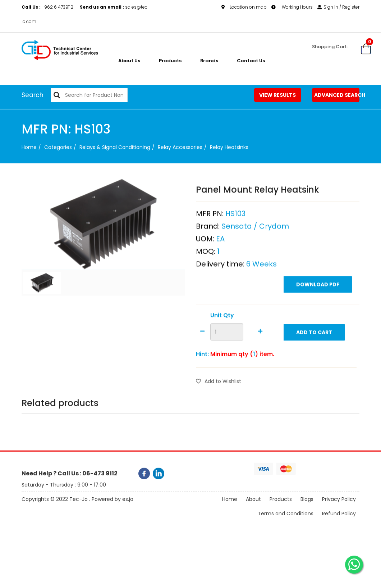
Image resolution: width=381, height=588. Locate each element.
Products (170, 61)
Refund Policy (339, 524)
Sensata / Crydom (255, 245)
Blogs (307, 509)
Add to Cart (314, 352)
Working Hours (292, 7)
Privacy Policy (339, 509)
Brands (209, 61)
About (253, 509)
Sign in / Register (338, 7)
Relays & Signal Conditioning (115, 147)
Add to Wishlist (219, 401)
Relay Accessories (180, 147)
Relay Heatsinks (229, 147)
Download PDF (318, 304)
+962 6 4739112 (48, 7)
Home (29, 147)
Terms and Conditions (286, 524)
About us (129, 61)
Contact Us (251, 61)
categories (58, 147)
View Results (277, 95)
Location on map (244, 7)
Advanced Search (337, 95)
